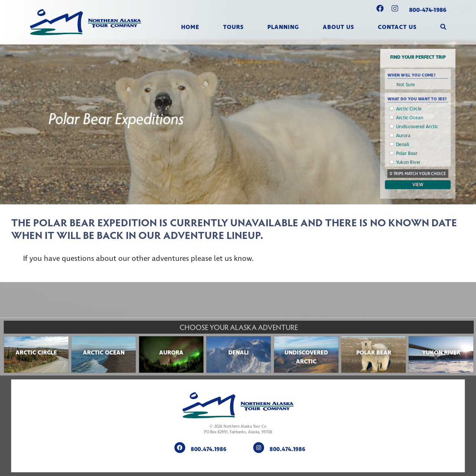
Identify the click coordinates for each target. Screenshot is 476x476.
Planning (283, 27)
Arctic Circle (409, 109)
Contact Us (397, 27)
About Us (338, 27)
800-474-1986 (428, 10)
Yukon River (408, 162)
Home (190, 27)
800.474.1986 (209, 450)
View (418, 185)
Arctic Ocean (410, 118)
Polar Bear (407, 153)
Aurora (403, 136)
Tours (233, 27)
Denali (403, 145)
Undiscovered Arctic (417, 127)
